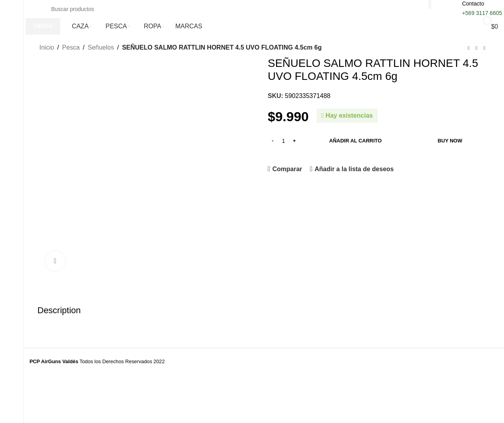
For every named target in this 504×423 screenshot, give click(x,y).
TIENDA (43, 26)
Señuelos (101, 47)
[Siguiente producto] (484, 48)
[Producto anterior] (469, 48)
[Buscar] (237, 9)
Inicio (47, 47)
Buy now (450, 141)
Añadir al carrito (355, 141)
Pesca (71, 47)
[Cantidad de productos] (283, 141)
